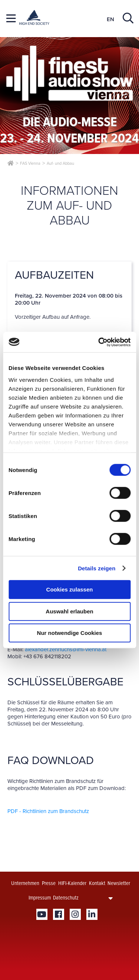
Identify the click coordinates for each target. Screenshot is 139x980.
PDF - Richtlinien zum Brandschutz (48, 811)
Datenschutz (66, 898)
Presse (49, 883)
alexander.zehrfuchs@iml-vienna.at (66, 649)
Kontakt (97, 883)
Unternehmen (25, 883)
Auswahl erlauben (69, 611)
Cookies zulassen (70, 589)
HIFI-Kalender (72, 883)
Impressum (40, 898)
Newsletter (119, 883)
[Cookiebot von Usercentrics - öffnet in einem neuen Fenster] (99, 342)
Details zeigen (97, 568)
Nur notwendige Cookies (70, 633)
